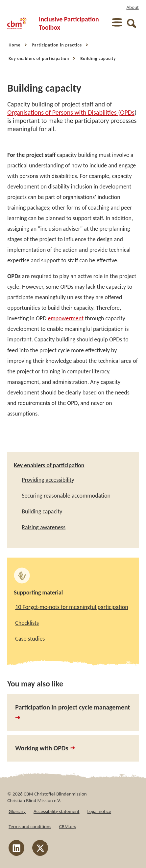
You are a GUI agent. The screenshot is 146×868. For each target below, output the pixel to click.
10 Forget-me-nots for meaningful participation (72, 607)
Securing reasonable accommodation (66, 496)
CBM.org (68, 826)
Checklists (27, 623)
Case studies (30, 639)
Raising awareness (44, 527)
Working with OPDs (45, 748)
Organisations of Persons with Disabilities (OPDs (71, 112)
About (132, 7)
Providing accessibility (48, 480)
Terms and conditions (30, 826)
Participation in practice (57, 45)
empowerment (66, 318)
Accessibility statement (57, 811)
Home (14, 45)
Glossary (17, 811)
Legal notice (99, 811)
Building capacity (98, 58)
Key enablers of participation (39, 58)
